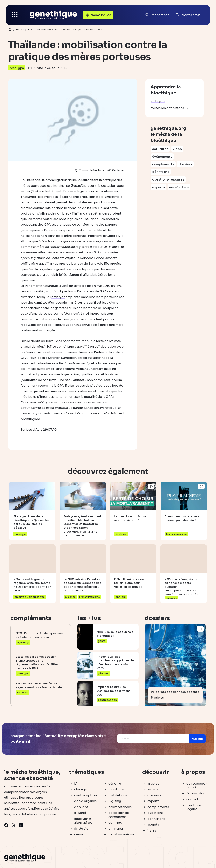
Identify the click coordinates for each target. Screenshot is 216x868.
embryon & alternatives (83, 821)
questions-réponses (168, 179)
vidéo (177, 149)
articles (153, 783)
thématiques (98, 15)
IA (76, 783)
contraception (85, 795)
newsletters (179, 187)
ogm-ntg (115, 823)
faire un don (196, 793)
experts (158, 187)
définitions (161, 172)
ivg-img (115, 801)
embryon (158, 101)
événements (162, 157)
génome (115, 783)
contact (192, 799)
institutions (118, 795)
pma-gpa (17, 68)
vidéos (153, 789)
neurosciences (120, 807)
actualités (160, 149)
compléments (163, 164)
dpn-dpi (81, 807)
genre (79, 834)
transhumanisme (121, 834)
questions (155, 813)
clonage (80, 789)
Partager (116, 170)
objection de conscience (119, 815)
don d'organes (85, 801)
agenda (153, 824)
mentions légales (194, 807)
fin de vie (81, 829)
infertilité (116, 789)
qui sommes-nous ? (197, 785)
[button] (198, 739)
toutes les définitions (167, 108)
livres (152, 830)
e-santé (80, 813)
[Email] (153, 739)
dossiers (185, 164)
